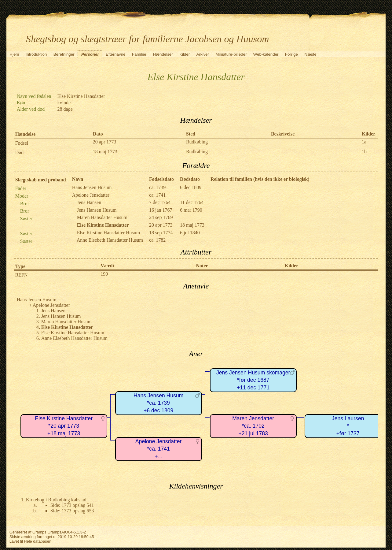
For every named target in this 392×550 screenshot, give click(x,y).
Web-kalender (266, 54)
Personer (90, 54)
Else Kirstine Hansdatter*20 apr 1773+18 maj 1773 (64, 426)
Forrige (291, 54)
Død (20, 152)
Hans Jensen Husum (92, 187)
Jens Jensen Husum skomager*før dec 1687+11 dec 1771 (253, 380)
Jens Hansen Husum (97, 210)
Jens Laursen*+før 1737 (348, 426)
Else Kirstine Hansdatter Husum (109, 233)
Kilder (185, 54)
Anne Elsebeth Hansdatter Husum (110, 240)
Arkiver (202, 54)
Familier (139, 54)
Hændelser (163, 54)
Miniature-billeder (231, 54)
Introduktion (36, 54)
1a (364, 142)
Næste (310, 54)
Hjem (14, 54)
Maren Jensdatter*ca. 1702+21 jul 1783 (253, 426)
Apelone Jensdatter (91, 195)
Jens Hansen (89, 202)
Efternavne (115, 54)
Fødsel (22, 143)
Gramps (39, 532)
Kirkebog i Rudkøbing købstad (56, 500)
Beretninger (64, 54)
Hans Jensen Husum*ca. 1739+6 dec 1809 (158, 403)
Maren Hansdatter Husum (102, 217)
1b (364, 152)
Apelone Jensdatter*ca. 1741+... (159, 449)
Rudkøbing (197, 142)
